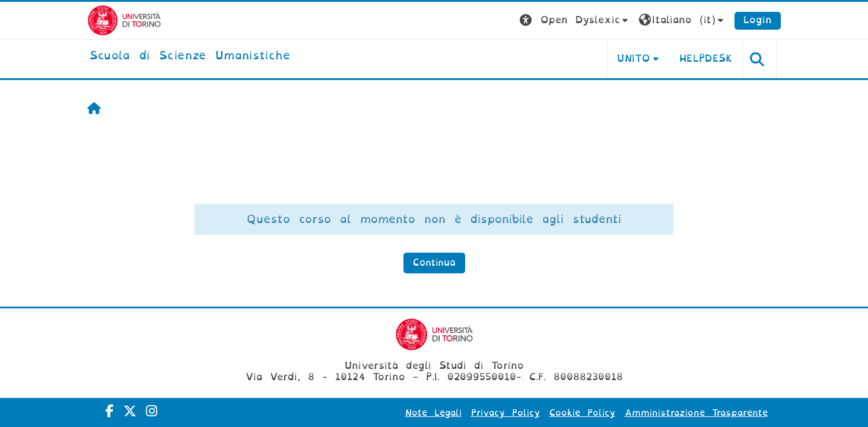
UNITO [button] (633, 58)
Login (758, 20)
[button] (575, 20)
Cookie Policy (582, 413)
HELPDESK (706, 58)
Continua (434, 263)
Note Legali (433, 413)
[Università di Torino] (124, 20)
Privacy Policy (505, 413)
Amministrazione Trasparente (696, 413)
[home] (190, 56)
